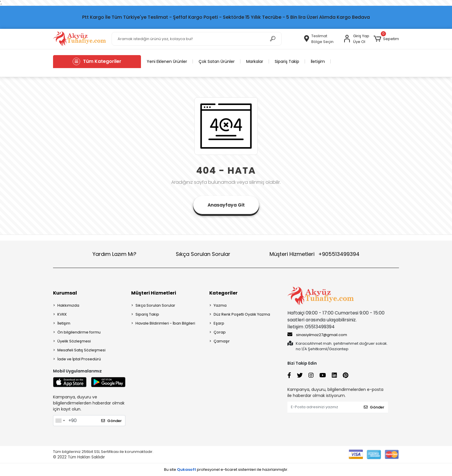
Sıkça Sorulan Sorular (203, 254)
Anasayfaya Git (226, 205)
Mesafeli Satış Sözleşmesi (81, 350)
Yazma (220, 305)
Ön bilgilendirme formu (79, 332)
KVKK (62, 314)
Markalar (255, 61)
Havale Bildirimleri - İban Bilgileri (165, 323)
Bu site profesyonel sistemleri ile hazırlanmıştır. (226, 470)
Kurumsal (65, 293)
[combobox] (60, 421)
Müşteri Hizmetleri (314, 254)
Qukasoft (187, 470)
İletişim (318, 61)
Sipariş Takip (287, 61)
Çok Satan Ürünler (217, 61)
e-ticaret (229, 470)
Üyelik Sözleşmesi (74, 341)
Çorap (220, 332)
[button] (386, 39)
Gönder (111, 421)
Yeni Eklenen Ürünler (167, 61)
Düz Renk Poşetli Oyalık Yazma (242, 314)
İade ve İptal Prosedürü (79, 359)
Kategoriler (223, 293)
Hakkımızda (68, 305)
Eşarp (219, 323)
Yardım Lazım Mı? (114, 254)
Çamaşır (222, 341)
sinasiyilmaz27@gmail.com (317, 335)
